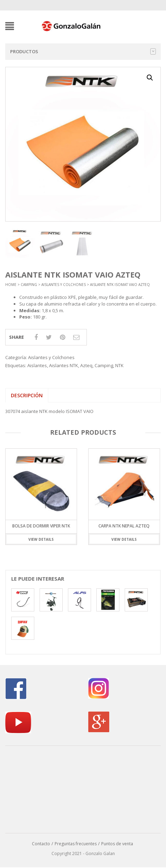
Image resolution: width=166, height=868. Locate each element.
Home (11, 285)
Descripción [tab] (27, 395)
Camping (29, 285)
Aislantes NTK (64, 365)
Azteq (86, 365)
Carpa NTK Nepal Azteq (124, 526)
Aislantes (37, 365)
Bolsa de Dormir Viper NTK (41, 526)
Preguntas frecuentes (76, 844)
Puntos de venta (117, 844)
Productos (83, 51)
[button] (150, 78)
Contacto (41, 844)
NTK (119, 365)
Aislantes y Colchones (64, 285)
